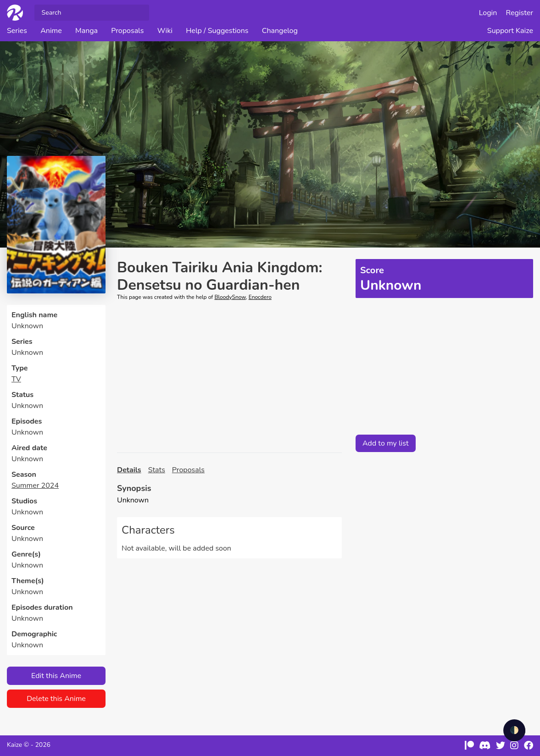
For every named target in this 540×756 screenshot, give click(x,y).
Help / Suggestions (217, 31)
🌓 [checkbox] (514, 730)
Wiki (165, 31)
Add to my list (386, 443)
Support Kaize (510, 31)
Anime (51, 31)
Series (17, 31)
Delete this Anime (56, 699)
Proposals (127, 31)
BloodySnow (230, 297)
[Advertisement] (229, 377)
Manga (86, 31)
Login (488, 13)
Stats (157, 470)
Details (129, 470)
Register (520, 13)
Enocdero (260, 297)
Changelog (280, 31)
